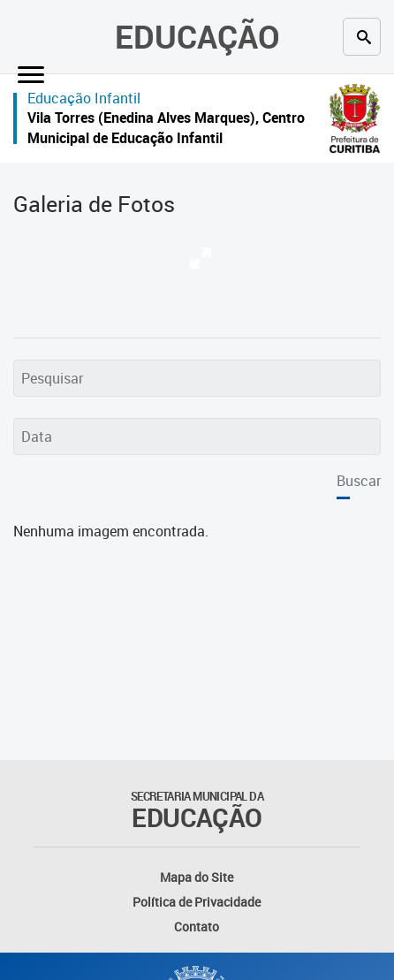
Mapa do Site (197, 877)
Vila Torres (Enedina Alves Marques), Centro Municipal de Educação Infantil (166, 128)
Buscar (359, 481)
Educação (197, 36)
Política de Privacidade (197, 902)
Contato (197, 927)
